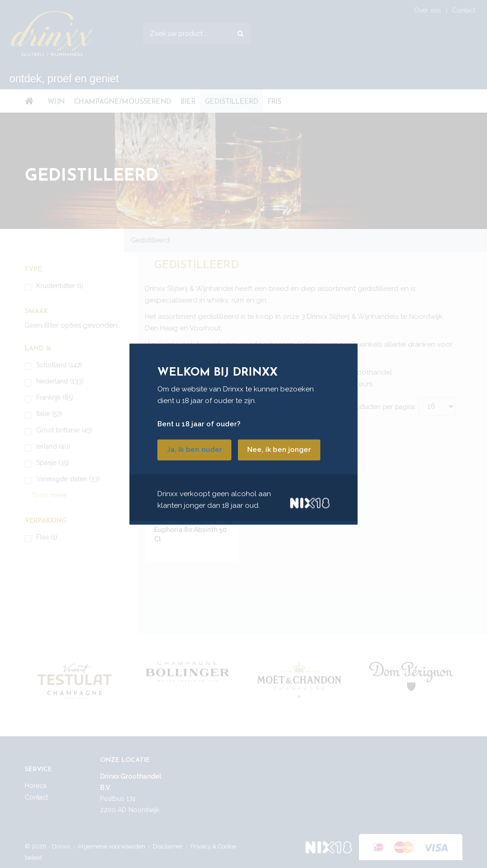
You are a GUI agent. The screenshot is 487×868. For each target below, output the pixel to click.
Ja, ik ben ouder (194, 450)
